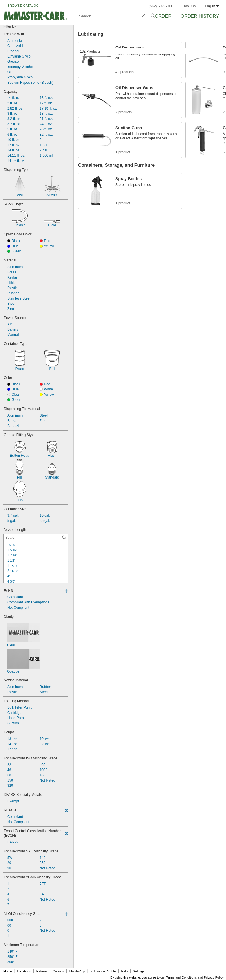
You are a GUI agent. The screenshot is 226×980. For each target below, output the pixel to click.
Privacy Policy (214, 977)
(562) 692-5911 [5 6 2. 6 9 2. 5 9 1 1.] (161, 6)
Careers (58, 971)
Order (163, 16)
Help (125, 971)
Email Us (189, 6)
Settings (139, 971)
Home (8, 971)
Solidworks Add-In (103, 971)
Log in (212, 6)
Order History (200, 16)
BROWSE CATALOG (23, 6)
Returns (42, 971)
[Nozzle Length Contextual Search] (36, 538)
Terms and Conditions (181, 977)
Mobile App (77, 971)
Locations (24, 971)
